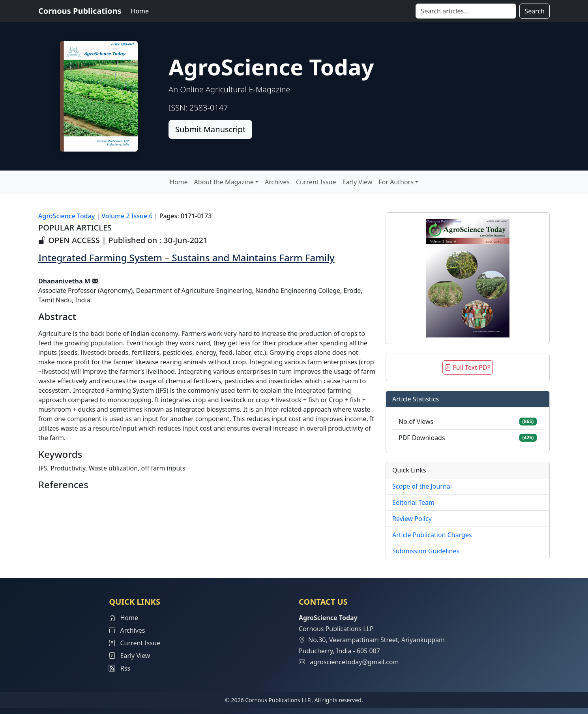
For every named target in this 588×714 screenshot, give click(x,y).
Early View (357, 182)
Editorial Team (413, 502)
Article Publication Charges (432, 535)
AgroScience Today (66, 216)
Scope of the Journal (422, 486)
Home (140, 11)
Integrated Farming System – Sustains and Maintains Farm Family (186, 258)
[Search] (466, 11)
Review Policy (412, 519)
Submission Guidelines (426, 551)
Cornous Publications (80, 11)
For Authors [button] (396, 182)
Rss (120, 668)
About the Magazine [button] (224, 182)
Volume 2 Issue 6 (127, 216)
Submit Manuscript (210, 129)
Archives (277, 182)
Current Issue (316, 182)
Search (535, 11)
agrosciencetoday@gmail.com (354, 662)
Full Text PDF (467, 367)
